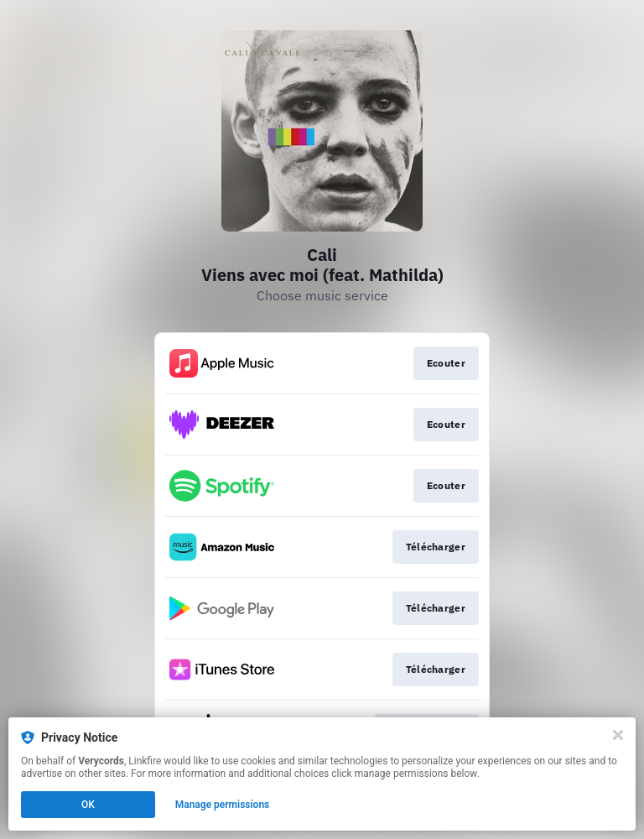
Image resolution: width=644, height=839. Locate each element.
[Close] (618, 735)
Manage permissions (223, 805)
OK (88, 805)
